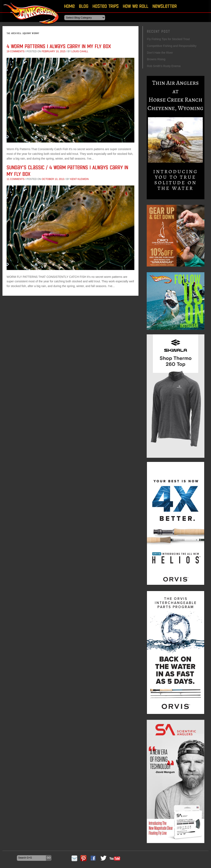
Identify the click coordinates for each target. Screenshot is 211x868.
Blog (84, 6)
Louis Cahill (80, 51)
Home (69, 6)
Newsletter (165, 6)
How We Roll (136, 6)
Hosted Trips (106, 6)
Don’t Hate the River (160, 53)
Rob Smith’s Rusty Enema (164, 66)
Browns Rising (156, 59)
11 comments (16, 179)
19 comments (16, 51)
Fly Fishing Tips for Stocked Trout (168, 39)
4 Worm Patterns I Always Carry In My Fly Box (59, 46)
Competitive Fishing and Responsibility (172, 46)
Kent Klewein (79, 179)
